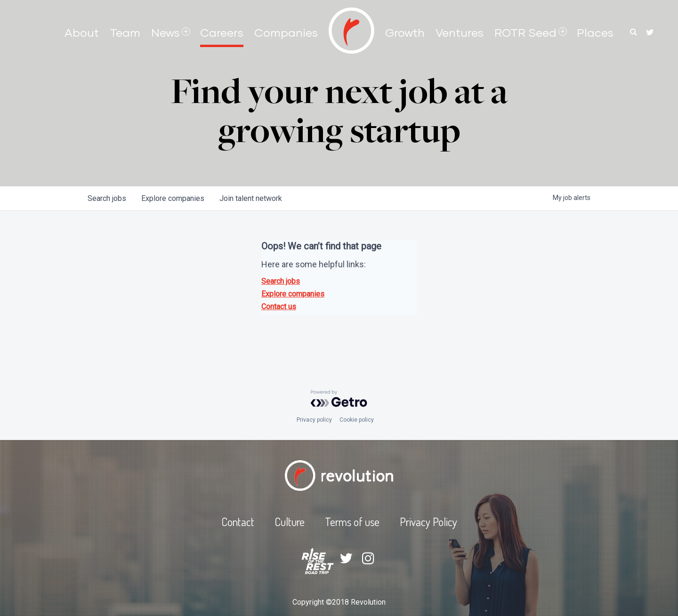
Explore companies (293, 294)
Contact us (279, 307)
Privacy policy (314, 420)
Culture (290, 522)
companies (173, 198)
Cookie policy (357, 420)
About (82, 32)
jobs (107, 198)
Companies (286, 32)
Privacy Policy (428, 522)
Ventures (460, 32)
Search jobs (281, 281)
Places (595, 32)
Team (125, 32)
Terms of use (352, 522)
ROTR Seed (525, 32)
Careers (222, 32)
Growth (405, 32)
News (165, 32)
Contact (238, 522)
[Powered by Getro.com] (339, 399)
